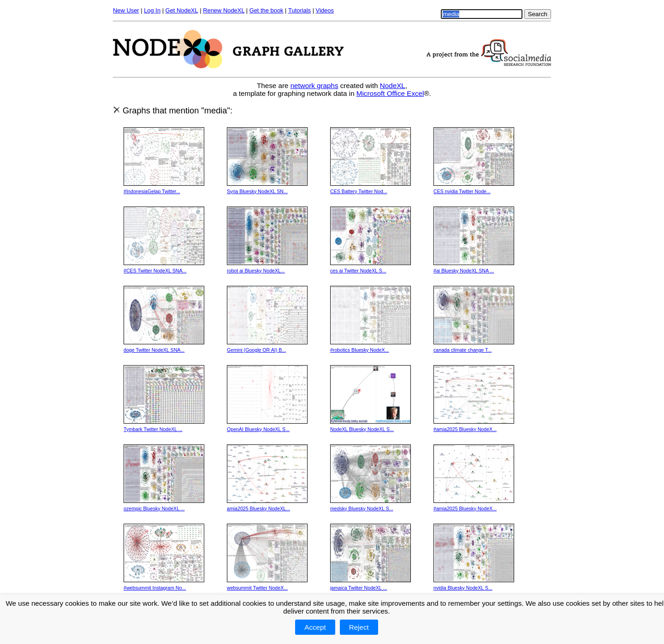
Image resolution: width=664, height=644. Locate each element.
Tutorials (299, 10)
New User (126, 10)
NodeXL (393, 86)
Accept (315, 627)
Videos (325, 10)
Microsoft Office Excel (390, 93)
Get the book (267, 10)
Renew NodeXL (224, 10)
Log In (152, 10)
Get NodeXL (182, 10)
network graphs (314, 86)
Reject (359, 627)
